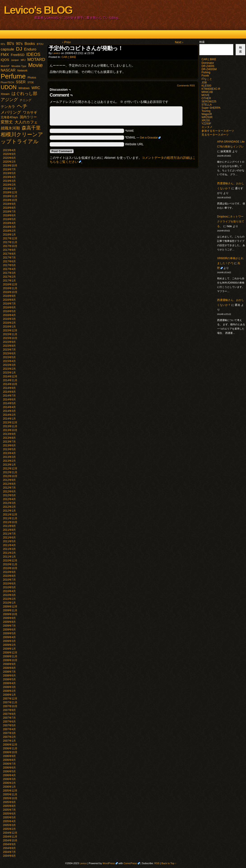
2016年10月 (10, 292)
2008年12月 (10, 653)
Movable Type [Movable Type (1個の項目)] (19, 66)
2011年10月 (10, 522)
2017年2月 (9, 277)
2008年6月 (9, 676)
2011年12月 (10, 515)
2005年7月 (9, 810)
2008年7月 (9, 672)
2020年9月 (9, 154)
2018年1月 (9, 235)
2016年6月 (9, 307)
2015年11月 (10, 334)
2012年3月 (9, 503)
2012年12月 (10, 469)
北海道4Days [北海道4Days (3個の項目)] (9, 117)
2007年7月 (9, 718)
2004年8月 (9, 848)
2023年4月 (9, 150)
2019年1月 (9, 189)
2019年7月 (9, 169)
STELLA (207, 105)
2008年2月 (9, 691)
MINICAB (207, 92)
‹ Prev (66, 42)
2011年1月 (9, 557)
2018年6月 (9, 215)
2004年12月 (10, 833)
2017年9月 (9, 250)
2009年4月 (9, 637)
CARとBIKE (69, 57)
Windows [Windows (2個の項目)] (24, 88)
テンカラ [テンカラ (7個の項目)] (8, 107)
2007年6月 (9, 722)
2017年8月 (9, 254)
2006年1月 (9, 787)
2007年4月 (9, 729)
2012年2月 (9, 507)
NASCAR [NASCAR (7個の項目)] (8, 70)
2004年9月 (9, 844)
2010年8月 (9, 576)
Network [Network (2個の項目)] (22, 71)
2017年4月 (9, 269)
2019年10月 (10, 166)
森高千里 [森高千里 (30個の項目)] (31, 128)
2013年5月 (9, 449)
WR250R (207, 117)
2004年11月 (10, 837)
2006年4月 (9, 775)
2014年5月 (9, 403)
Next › (179, 42)
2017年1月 (9, 281)
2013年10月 (10, 430)
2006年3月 (9, 779)
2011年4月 (9, 545)
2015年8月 (9, 346)
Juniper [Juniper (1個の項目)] (15, 60)
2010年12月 (10, 561)
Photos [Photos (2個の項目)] (32, 78)
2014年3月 (9, 411)
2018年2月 (9, 231)
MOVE (205, 95)
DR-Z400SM (209, 69)
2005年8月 (9, 806)
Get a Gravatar (149, 138)
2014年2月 (9, 415)
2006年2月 (9, 783)
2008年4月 (9, 683)
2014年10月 (10, 384)
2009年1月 (9, 649)
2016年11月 (10, 288)
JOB (204, 83)
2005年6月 (9, 814)
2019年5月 (9, 173)
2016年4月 (9, 315)
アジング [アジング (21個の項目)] (9, 99)
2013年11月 (10, 426)
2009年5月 (9, 633)
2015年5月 (9, 357)
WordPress (109, 863)
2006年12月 (10, 745)
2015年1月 (9, 373)
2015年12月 (10, 330)
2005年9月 (9, 802)
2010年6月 (9, 584)
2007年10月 (10, 706)
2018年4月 (9, 223)
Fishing (206, 72)
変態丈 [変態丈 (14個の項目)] (7, 122)
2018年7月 (9, 212)
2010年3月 (9, 595)
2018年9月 (9, 204)
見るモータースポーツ (215, 135)
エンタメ (207, 127)
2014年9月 (9, 388)
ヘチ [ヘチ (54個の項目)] (22, 106)
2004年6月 (9, 856)
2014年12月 (10, 376)
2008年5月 (9, 679)
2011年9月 (9, 526)
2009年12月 (10, 607)
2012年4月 (9, 499)
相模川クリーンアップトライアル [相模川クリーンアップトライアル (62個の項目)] (22, 138)
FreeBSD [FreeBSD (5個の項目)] (18, 55)
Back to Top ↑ (169, 863)
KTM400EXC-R (211, 89)
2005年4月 (9, 821)
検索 (202, 42)
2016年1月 (9, 327)
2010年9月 (9, 572)
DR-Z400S (208, 66)
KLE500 (206, 86)
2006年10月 (10, 752)
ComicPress (130, 863)
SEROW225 (209, 102)
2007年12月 (10, 699)
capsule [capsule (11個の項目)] (7, 49)
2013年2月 (9, 461)
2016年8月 (9, 300)
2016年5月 (9, 311)
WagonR (207, 114)
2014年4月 (9, 407)
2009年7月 (9, 626)
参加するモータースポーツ (218, 131)
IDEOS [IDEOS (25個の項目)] (33, 54)
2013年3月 (9, 457)
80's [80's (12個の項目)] (11, 44)
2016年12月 (10, 284)
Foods (205, 76)
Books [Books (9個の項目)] (30, 44)
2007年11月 (10, 702)
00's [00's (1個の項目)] (3, 44)
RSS (157, 863)
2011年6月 (9, 538)
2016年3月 (9, 319)
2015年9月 (9, 342)
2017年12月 (10, 238)
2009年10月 (10, 614)
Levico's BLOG (38, 10)
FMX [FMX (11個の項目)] (5, 55)
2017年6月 (9, 261)
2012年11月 (10, 472)
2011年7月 (9, 534)
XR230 (206, 120)
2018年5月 (9, 219)
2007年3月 (9, 733)
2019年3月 (9, 181)
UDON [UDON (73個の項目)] (9, 87)
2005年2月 (9, 829)
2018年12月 (10, 192)
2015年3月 (9, 365)
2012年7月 (9, 488)
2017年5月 (9, 265)
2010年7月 (9, 580)
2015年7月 (9, 350)
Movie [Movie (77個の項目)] (35, 65)
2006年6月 (9, 768)
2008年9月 (9, 664)
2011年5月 (9, 541)
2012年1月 (9, 511)
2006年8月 (9, 760)
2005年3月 (9, 825)
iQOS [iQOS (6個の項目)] (5, 60)
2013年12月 (10, 422)
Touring (206, 111)
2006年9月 (9, 756)
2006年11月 (10, 748)
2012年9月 (9, 480)
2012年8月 (9, 484)
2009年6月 (9, 630)
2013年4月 (9, 453)
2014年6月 (9, 399)
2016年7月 (9, 304)
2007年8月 (9, 714)
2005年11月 (10, 794)
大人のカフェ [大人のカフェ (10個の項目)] (26, 122)
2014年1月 (9, 419)
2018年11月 (10, 196)
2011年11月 (10, 518)
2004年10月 (10, 840)
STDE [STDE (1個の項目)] (31, 82)
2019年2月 (9, 185)
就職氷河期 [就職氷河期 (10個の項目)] (10, 128)
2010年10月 (10, 568)
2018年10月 (10, 200)
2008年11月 (10, 656)
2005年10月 (10, 798)
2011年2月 (9, 553)
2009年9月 (9, 618)
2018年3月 (9, 227)
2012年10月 (10, 476)
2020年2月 (9, 162)
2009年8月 (9, 622)
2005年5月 (9, 817)
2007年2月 (9, 737)
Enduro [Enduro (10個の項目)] (30, 49)
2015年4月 (9, 361)
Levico (56, 53)
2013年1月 (9, 465)
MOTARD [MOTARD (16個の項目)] (36, 59)
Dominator (208, 63)
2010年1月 (9, 603)
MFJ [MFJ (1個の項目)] (23, 60)
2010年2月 (9, 599)
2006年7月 (9, 764)
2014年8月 (9, 392)
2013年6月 (9, 446)
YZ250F (206, 124)
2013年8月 (9, 438)
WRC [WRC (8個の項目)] (36, 88)
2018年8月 (9, 208)
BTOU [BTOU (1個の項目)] (40, 44)
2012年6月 (9, 492)
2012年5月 (9, 495)
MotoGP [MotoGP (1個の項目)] (5, 66)
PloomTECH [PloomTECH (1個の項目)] (7, 82)
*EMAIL (143, 137)
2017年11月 (10, 242)
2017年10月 (10, 246)
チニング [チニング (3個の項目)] (26, 100)
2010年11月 (10, 564)
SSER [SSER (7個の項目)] (21, 82)
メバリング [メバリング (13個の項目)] (11, 112)
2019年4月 (9, 177)
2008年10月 (10, 660)
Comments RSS (186, 85)
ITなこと (207, 79)
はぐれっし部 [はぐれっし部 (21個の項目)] (24, 93)
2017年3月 (9, 273)
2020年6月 (9, 158)
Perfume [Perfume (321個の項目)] (13, 76)
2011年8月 (9, 530)
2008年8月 (9, 668)
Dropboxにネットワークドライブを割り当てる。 (231, 221)
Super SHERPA (211, 108)
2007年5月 (9, 725)
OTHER (206, 98)
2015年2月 (9, 369)
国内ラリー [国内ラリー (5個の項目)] (28, 117)
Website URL (134, 144)
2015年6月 (9, 353)
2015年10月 (10, 338)
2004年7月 (9, 852)
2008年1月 (9, 695)
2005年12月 (10, 791)
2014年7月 (9, 396)
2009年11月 (10, 610)
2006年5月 (9, 771)
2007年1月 (9, 741)
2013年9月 (9, 434)
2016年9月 (9, 296)
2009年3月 (9, 641)
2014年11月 (10, 380)
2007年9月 (9, 710)
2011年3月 (9, 549)
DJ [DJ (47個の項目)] (19, 49)
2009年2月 (9, 645)
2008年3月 (9, 687)
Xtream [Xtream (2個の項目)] (5, 94)
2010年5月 (9, 587)
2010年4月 (9, 591)
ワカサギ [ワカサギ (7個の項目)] (30, 112)
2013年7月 (9, 442)
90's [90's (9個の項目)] (19, 44)
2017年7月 (9, 258)
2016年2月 (9, 323)
